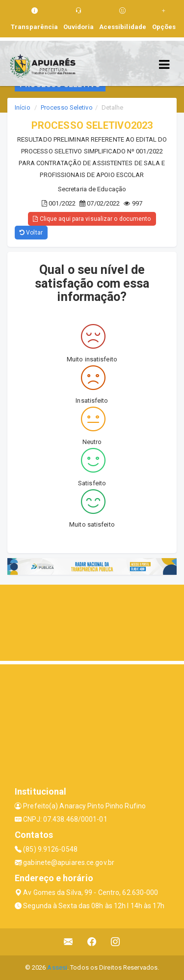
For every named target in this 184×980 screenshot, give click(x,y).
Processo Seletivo (67, 107)
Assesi (57, 967)
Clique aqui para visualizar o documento (92, 219)
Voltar (31, 233)
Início (23, 107)
